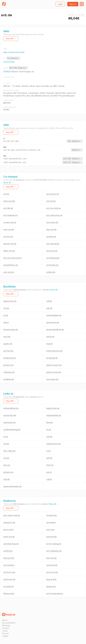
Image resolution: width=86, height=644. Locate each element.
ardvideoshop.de (11, 544)
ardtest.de (51, 272)
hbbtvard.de (9, 594)
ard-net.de (51, 201)
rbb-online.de (9, 451)
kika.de (50, 422)
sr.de (48, 451)
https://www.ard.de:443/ (14, 52)
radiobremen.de (53, 444)
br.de (6, 315)
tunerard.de (51, 537)
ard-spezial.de (53, 244)
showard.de (52, 515)
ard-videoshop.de (54, 215)
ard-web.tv (51, 522)
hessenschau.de (11, 330)
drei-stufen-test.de (12, 515)
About (5, 620)
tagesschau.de (10, 301)
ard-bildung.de (53, 258)
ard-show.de (52, 251)
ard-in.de (50, 530)
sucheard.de (52, 565)
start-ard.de (51, 558)
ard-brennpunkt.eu (55, 594)
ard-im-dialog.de (54, 544)
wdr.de (49, 458)
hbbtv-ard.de (9, 251)
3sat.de (50, 344)
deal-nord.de (9, 201)
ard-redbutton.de (54, 551)
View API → (11, 39)
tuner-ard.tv (8, 530)
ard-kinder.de (52, 265)
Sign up (73, 4)
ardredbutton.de (11, 265)
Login (60, 4)
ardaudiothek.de (54, 415)
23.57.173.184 (9, 62)
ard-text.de (8, 351)
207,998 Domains (18, 68)
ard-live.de (8, 237)
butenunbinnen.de (54, 351)
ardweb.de (51, 237)
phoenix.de (8, 365)
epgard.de (51, 586)
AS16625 (7, 72)
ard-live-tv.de (9, 572)
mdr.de (49, 308)
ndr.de (6, 308)
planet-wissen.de (54, 365)
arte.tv (6, 322)
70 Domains (13, 58)
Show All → (8, 183)
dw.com (7, 465)
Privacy (5, 633)
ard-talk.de (8, 208)
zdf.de (49, 301)
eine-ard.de (9, 272)
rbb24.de (50, 337)
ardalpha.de (9, 379)
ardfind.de (8, 551)
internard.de (9, 558)
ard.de (6, 194)
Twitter (5, 636)
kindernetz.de (10, 358)
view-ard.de (9, 229)
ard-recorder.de (53, 208)
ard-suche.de (52, 222)
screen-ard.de (10, 222)
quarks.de (8, 344)
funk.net (50, 465)
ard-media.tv (9, 565)
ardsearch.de (9, 522)
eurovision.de (52, 379)
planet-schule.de (54, 372)
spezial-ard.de (10, 244)
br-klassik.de (52, 358)
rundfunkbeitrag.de (12, 430)
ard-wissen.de (53, 194)
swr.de (6, 458)
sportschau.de (53, 322)
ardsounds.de (9, 422)
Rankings (6, 625)
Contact (6, 628)
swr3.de (7, 337)
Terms (5, 631)
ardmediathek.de (54, 315)
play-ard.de (51, 229)
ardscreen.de (9, 579)
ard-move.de (52, 572)
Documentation (9, 623)
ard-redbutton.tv (11, 215)
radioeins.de (9, 372)
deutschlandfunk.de (55, 330)
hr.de (6, 437)
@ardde (7, 103)
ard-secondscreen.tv (13, 258)
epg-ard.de (51, 579)
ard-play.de (8, 586)
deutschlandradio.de (13, 486)
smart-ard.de (9, 537)
